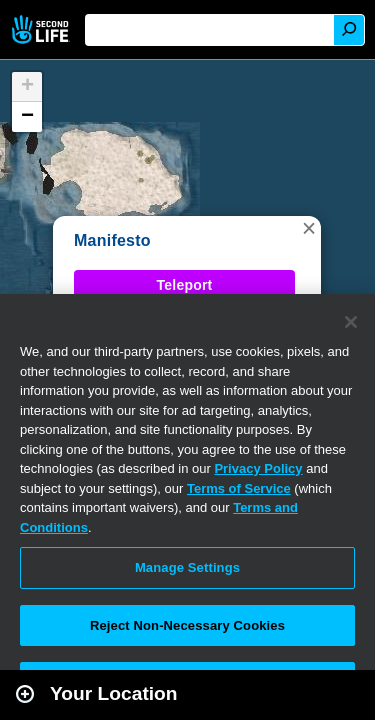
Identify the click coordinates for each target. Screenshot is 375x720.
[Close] (351, 322)
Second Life (42, 29)
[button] (309, 228)
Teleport (185, 285)
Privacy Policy (258, 468)
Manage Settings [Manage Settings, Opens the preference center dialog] (187, 567)
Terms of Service (239, 488)
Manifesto (112, 240)
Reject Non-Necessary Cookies (187, 625)
